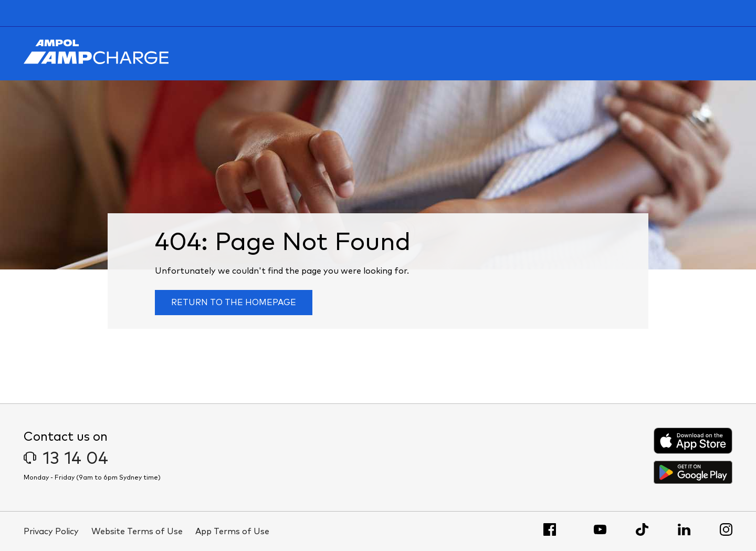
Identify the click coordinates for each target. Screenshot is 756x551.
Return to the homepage (234, 303)
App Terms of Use (232, 532)
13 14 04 (66, 459)
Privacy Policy (51, 532)
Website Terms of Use (137, 532)
